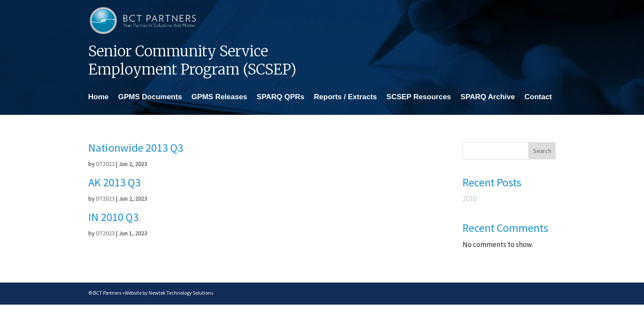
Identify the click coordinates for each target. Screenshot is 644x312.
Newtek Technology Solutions (181, 293)
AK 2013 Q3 (115, 182)
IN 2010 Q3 (113, 217)
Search (542, 151)
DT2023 (105, 164)
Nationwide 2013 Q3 (136, 148)
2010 (469, 198)
